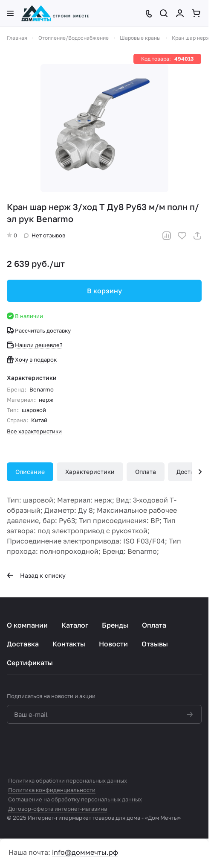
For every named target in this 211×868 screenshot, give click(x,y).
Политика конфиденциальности (52, 790)
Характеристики (90, 472)
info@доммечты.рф (85, 852)
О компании (27, 625)
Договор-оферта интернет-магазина (58, 809)
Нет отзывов (45, 235)
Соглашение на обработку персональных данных (75, 799)
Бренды (115, 625)
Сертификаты (30, 663)
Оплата (146, 472)
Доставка (23, 644)
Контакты (69, 644)
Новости (113, 644)
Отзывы (155, 644)
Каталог (75, 625)
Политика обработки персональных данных (68, 780)
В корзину (104, 291)
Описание (30, 472)
